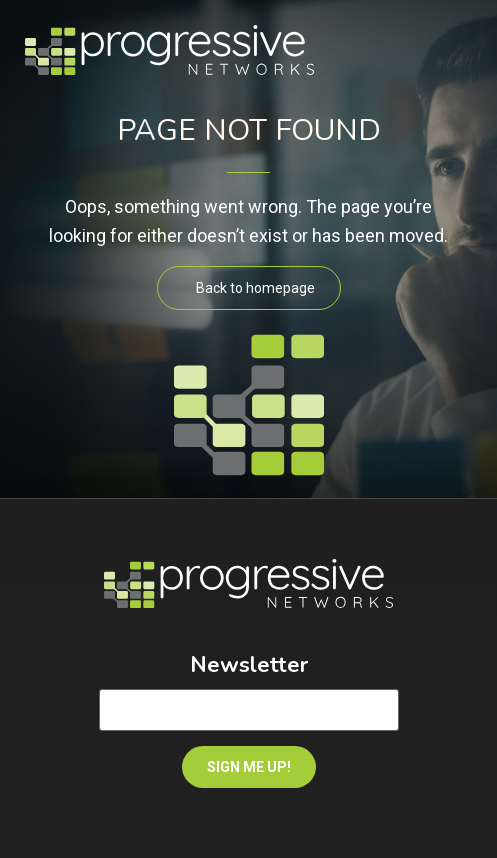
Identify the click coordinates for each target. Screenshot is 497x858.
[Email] (249, 710)
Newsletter (249, 665)
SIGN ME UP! (249, 767)
